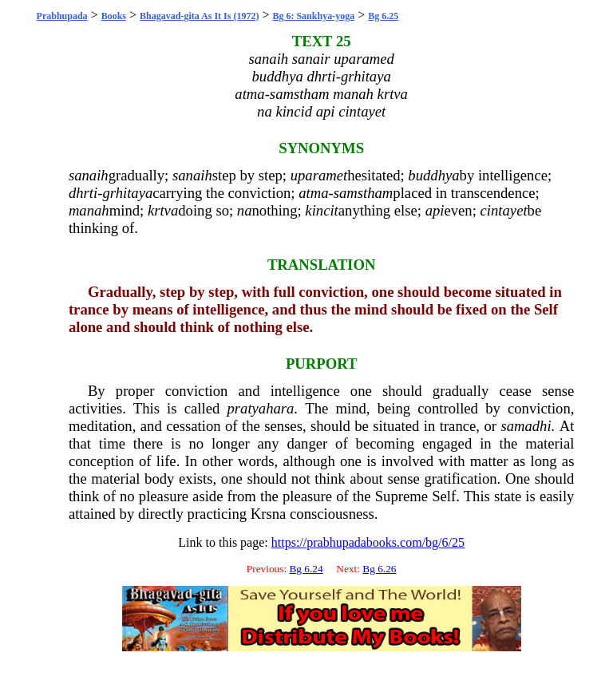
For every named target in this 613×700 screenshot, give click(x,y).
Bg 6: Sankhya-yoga (313, 16)
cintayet (504, 210)
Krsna (269, 514)
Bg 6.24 (306, 569)
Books (114, 16)
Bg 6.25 (383, 16)
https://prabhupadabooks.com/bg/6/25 (368, 542)
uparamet (319, 175)
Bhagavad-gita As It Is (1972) (199, 16)
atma (313, 193)
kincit (321, 210)
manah (89, 210)
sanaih (89, 175)
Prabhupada (62, 16)
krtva (163, 210)
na (245, 210)
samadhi (526, 426)
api (435, 210)
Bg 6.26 (379, 569)
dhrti (83, 193)
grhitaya (127, 193)
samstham (364, 193)
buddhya (433, 175)
